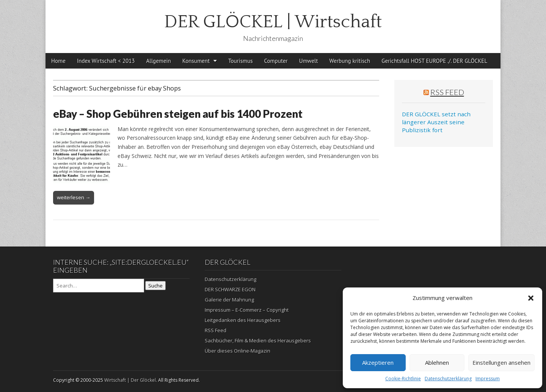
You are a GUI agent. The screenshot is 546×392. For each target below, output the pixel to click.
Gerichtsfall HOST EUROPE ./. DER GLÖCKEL (434, 61)
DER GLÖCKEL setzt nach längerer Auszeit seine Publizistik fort (436, 122)
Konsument (196, 61)
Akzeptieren (378, 362)
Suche (155, 286)
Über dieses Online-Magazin (238, 351)
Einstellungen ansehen (501, 362)
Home (58, 61)
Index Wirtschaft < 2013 (106, 61)
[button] (531, 298)
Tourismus (241, 61)
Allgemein (159, 61)
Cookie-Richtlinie (403, 379)
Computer (276, 61)
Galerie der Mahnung (229, 300)
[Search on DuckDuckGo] (99, 286)
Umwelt (309, 61)
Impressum (488, 379)
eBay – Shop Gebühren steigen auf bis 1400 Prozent (178, 114)
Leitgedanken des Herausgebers (243, 320)
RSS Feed (447, 92)
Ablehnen (437, 362)
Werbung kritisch (350, 61)
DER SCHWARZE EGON (230, 289)
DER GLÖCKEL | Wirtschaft (273, 22)
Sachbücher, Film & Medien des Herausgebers (258, 340)
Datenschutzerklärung (448, 379)
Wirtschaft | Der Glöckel (130, 380)
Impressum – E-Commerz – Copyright (247, 310)
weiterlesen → (74, 197)
